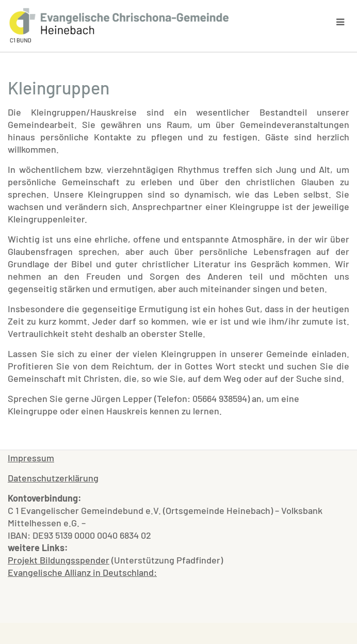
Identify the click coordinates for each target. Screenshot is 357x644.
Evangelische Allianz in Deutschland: (82, 572)
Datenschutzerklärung (53, 478)
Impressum (31, 458)
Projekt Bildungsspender (59, 560)
